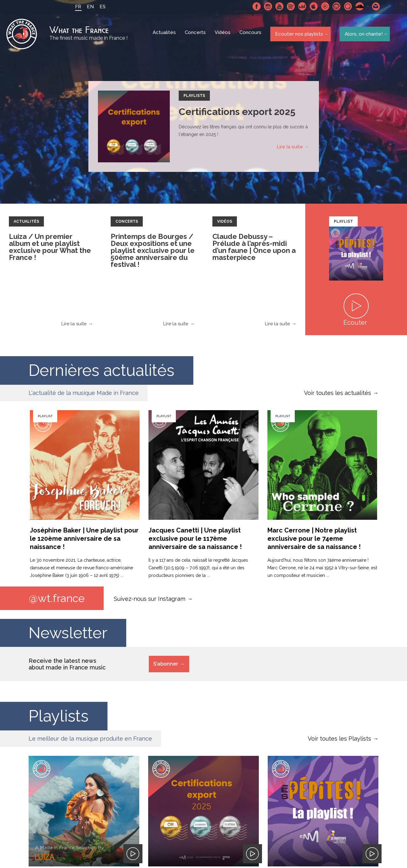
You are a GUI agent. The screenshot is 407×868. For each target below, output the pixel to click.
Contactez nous (374, 6)
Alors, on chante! (362, 35)
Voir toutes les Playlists (339, 741)
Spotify (289, 6)
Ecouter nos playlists (298, 35)
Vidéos (223, 35)
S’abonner (166, 666)
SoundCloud (358, 6)
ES (101, 7)
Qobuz (346, 6)
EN (88, 7)
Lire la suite (290, 148)
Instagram (266, 6)
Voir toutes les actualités (338, 394)
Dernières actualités (101, 372)
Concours (251, 35)
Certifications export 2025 (237, 113)
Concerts (196, 35)
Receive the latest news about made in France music (67, 666)
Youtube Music (323, 6)
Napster (335, 6)
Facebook (255, 6)
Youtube (278, 6)
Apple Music (312, 6)
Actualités (165, 35)
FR (76, 7)
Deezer (300, 6)
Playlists (194, 97)
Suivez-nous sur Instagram (150, 600)
